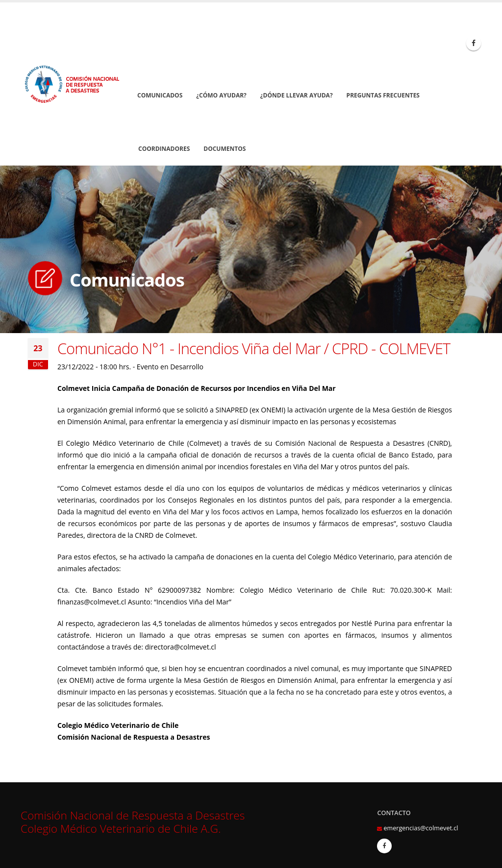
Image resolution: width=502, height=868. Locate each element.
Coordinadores (164, 149)
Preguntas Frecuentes (383, 95)
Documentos (225, 149)
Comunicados (160, 95)
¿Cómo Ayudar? (221, 95)
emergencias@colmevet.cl (421, 828)
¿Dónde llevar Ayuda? (297, 95)
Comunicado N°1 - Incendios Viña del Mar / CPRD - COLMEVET (254, 348)
